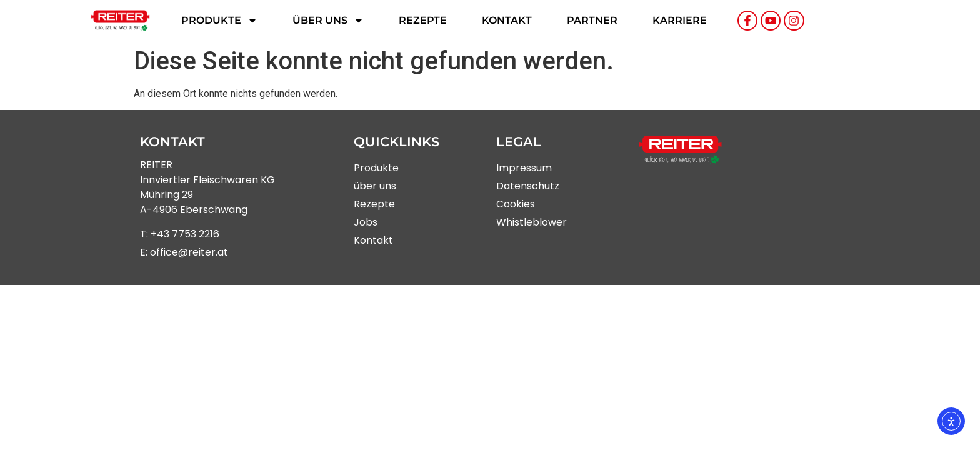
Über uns (328, 21)
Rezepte (423, 20)
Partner (592, 20)
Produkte (219, 21)
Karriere (680, 20)
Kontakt (507, 20)
